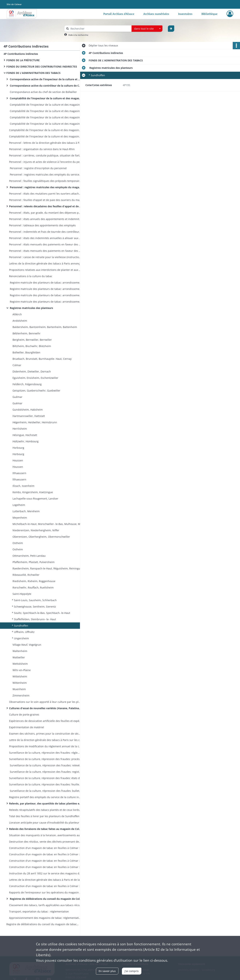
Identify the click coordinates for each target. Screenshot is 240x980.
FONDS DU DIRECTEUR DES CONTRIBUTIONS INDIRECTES (42, 67)
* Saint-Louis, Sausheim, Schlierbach (34, 600)
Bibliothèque (209, 14)
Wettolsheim (20, 664)
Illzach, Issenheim (23, 486)
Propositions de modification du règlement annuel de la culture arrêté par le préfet (45, 746)
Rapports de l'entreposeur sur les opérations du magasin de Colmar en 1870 (45, 892)
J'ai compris (132, 971)
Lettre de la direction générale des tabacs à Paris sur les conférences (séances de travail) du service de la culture (45, 740)
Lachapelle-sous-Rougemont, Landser (35, 499)
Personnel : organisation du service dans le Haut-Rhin (42, 149)
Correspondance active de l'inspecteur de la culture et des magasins (45, 79)
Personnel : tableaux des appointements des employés (42, 225)
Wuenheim (19, 689)
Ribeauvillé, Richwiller (26, 575)
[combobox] (147, 29)
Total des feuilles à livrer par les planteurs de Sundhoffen (44, 816)
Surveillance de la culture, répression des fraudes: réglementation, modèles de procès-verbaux (45, 753)
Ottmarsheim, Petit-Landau (29, 556)
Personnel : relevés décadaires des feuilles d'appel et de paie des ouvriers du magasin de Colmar (45, 206)
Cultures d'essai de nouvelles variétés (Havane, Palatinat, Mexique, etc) (45, 708)
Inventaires (185, 14)
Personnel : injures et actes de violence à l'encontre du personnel (45, 162)
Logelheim (18, 505)
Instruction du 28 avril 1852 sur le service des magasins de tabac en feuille (45, 873)
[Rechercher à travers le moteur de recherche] (100, 29)
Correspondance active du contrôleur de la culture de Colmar (45, 86)
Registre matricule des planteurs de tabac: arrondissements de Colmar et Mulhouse (45, 283)
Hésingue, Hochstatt (24, 435)
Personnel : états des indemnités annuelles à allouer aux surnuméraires (45, 238)
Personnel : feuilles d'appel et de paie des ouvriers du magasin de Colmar (45, 200)
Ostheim (17, 543)
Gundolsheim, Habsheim (27, 410)
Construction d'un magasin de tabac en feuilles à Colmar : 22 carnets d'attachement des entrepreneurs (45, 867)
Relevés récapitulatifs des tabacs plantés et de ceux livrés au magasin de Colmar (45, 810)
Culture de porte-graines (24, 715)
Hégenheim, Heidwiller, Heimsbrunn (34, 422)
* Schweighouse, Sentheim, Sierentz (34, 607)
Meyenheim (19, 518)
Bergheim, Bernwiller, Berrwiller (32, 340)
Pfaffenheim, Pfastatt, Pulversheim (33, 562)
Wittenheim (19, 683)
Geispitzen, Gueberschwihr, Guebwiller (36, 391)
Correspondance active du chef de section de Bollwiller (43, 92)
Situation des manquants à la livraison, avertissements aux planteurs (45, 835)
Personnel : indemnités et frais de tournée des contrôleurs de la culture (45, 232)
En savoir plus (107, 971)
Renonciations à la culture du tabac (31, 276)
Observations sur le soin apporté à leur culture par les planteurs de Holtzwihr (45, 702)
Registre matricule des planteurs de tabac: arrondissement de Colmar (45, 295)
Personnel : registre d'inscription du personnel (38, 168)
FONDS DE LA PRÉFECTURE (23, 60)
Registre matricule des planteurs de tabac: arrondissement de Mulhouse (45, 289)
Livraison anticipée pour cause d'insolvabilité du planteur (44, 823)
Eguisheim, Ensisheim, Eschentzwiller (35, 378)
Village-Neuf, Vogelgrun (27, 645)
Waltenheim (20, 651)
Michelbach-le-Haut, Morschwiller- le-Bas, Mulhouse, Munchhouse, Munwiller (48, 524)
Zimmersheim (21, 695)
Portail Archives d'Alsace (119, 14)
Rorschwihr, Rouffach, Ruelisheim (33, 587)
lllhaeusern (19, 473)
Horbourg (18, 448)
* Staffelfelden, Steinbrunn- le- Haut (34, 619)
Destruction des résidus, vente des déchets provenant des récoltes (45, 842)
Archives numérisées (156, 14)
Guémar (17, 397)
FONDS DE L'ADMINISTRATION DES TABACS (33, 73)
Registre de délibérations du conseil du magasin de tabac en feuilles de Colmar (43, 924)
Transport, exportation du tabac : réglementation (39, 911)
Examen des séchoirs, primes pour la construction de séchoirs (45, 734)
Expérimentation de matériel (27, 727)
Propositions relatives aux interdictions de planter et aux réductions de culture (45, 270)
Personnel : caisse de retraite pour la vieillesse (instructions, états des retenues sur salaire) (45, 257)
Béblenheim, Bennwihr (26, 333)
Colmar (17, 365)
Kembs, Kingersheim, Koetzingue (32, 492)
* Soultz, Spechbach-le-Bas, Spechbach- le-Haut (41, 613)
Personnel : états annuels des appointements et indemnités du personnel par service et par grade (45, 219)
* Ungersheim (20, 638)
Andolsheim (19, 321)
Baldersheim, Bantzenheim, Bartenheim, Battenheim (44, 327)
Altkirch (17, 314)
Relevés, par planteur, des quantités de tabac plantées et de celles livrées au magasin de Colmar (45, 803)
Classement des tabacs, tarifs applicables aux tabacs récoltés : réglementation (45, 905)
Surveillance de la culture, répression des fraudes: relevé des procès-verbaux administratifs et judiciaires (45, 765)
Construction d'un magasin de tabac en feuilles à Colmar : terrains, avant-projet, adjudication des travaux (45, 848)
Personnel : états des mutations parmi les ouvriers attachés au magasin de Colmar (45, 194)
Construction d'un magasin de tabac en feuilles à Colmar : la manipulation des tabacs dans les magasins (45, 886)
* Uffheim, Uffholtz (23, 632)
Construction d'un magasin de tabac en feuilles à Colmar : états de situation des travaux (45, 854)
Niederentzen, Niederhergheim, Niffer (36, 530)
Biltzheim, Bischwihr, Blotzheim (31, 346)
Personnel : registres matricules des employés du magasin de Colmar (45, 187)
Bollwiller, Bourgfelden (26, 352)
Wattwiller (18, 657)
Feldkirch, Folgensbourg (27, 384)
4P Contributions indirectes (21, 54)
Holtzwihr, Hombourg (25, 441)
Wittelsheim (19, 676)
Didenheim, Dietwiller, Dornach (31, 371)
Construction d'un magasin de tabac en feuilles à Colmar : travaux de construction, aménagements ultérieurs (45, 861)
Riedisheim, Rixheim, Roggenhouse (34, 581)
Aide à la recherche (78, 35)
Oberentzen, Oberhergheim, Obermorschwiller (41, 537)
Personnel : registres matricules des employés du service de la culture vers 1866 (45, 175)
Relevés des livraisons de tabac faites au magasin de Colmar (45, 829)
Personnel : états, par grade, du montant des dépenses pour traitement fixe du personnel (45, 213)
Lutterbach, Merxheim (26, 511)
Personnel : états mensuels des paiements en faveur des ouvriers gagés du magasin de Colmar (45, 244)
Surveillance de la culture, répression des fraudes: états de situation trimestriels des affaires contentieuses (45, 778)
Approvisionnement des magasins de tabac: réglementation (45, 918)
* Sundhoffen (20, 626)
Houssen (17, 460)
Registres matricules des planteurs (31, 308)
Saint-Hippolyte (22, 594)
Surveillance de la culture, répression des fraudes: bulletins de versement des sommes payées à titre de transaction (45, 791)
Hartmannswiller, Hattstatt (28, 416)
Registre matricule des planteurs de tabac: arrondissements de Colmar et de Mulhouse (45, 302)
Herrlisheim (19, 429)
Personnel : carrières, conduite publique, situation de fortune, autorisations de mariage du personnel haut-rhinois (45, 155)
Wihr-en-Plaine (21, 670)
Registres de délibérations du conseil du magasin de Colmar (45, 899)
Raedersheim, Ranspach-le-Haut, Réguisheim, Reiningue (47, 568)
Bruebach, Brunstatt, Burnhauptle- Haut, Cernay (42, 359)
